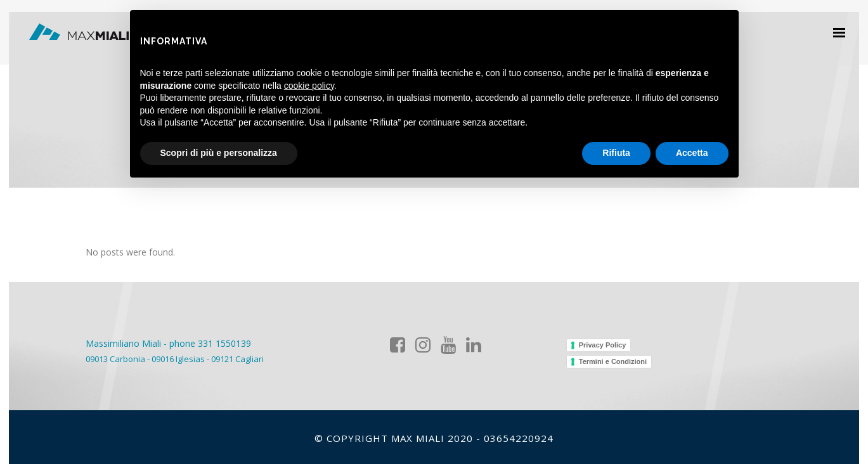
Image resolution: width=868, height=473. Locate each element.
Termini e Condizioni (613, 361)
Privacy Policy (603, 345)
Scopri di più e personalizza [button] (219, 153)
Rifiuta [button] (616, 153)
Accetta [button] (692, 153)
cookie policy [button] (309, 86)
